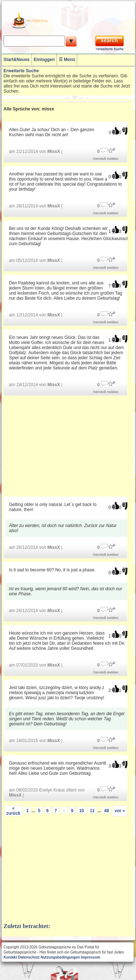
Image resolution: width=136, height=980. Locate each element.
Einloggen (44, 60)
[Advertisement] (68, 446)
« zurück (14, 811)
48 (106, 811)
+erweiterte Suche (109, 49)
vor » (120, 811)
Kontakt (10, 957)
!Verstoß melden (106, 159)
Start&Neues (17, 60)
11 (92, 811)
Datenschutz (29, 957)
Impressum (90, 957)
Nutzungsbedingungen (60, 957)
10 (81, 811)
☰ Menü (67, 60)
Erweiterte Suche (21, 71)
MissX (54, 151)
